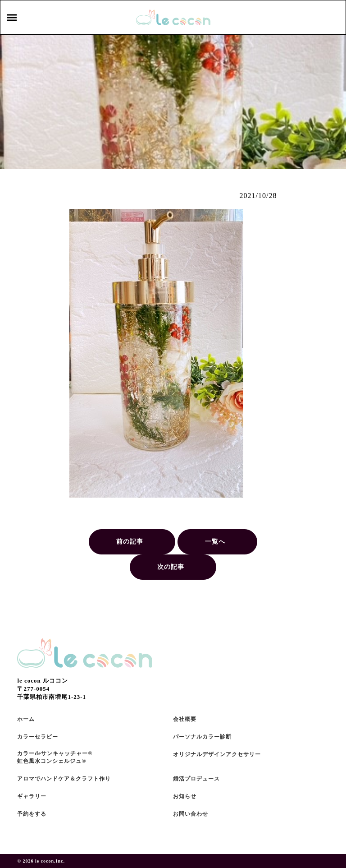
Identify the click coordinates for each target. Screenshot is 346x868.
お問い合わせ (191, 814)
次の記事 (171, 567)
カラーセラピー (38, 737)
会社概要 (185, 719)
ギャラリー (32, 796)
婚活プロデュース (196, 779)
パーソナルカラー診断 (202, 737)
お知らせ (185, 796)
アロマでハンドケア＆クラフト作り (64, 779)
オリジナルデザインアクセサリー (217, 754)
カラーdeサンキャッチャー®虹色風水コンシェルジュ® (55, 757)
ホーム (26, 719)
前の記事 (130, 542)
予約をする (32, 814)
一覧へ (215, 542)
